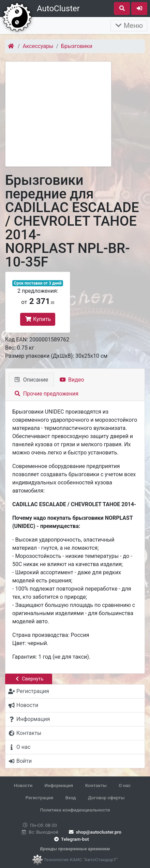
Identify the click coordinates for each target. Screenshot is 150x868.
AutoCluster (58, 9)
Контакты (96, 785)
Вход (71, 798)
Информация (59, 785)
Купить (38, 319)
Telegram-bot (71, 839)
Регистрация (40, 798)
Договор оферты (106, 798)
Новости (23, 785)
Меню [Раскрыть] (129, 26)
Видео (72, 380)
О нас (125, 785)
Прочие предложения (47, 394)
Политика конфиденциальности (75, 810)
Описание (31, 380)
